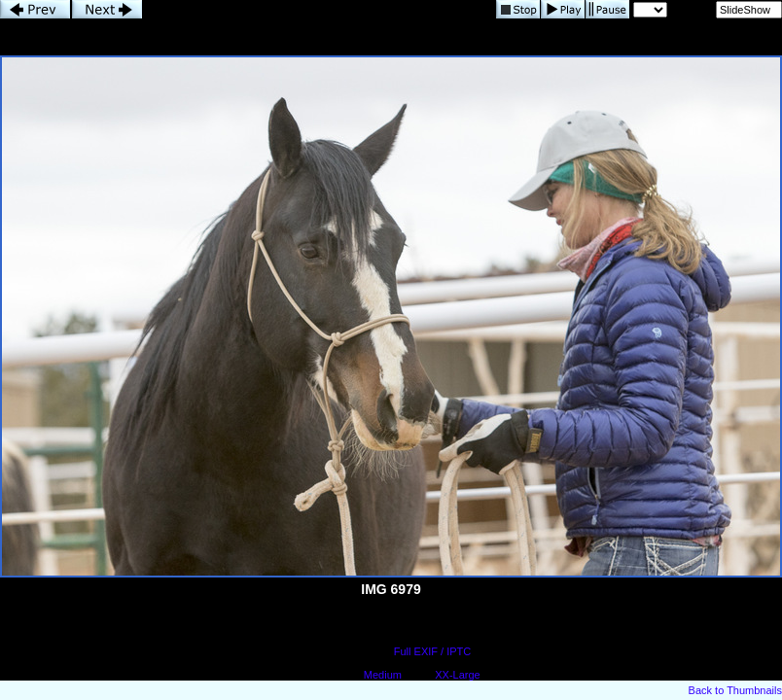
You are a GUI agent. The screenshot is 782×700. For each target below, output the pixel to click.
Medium (383, 675)
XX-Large (457, 675)
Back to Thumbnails (735, 690)
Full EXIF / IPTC (432, 651)
